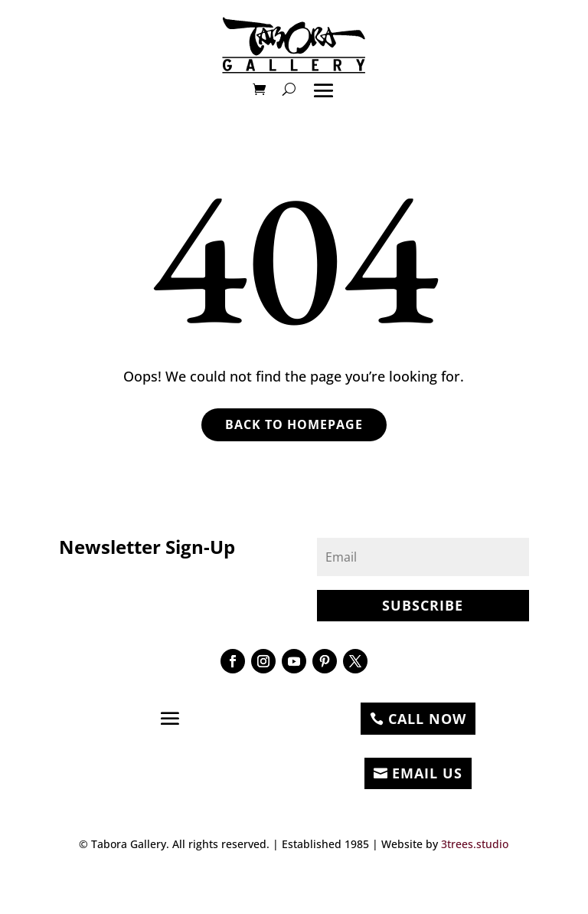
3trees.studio (475, 844)
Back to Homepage (294, 424)
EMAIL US (427, 773)
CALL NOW (427, 719)
